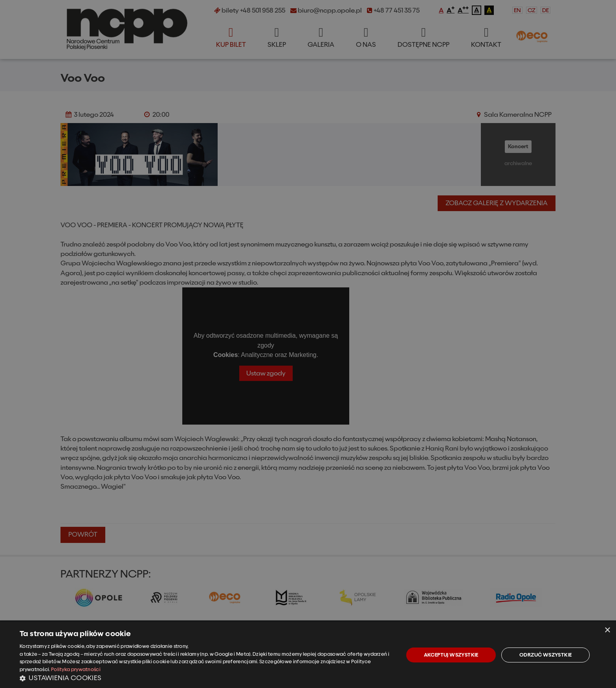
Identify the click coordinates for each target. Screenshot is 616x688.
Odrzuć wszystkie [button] (545, 655)
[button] (206, 678)
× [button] (607, 630)
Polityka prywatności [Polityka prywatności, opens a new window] (76, 669)
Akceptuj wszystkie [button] (451, 655)
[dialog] (308, 655)
